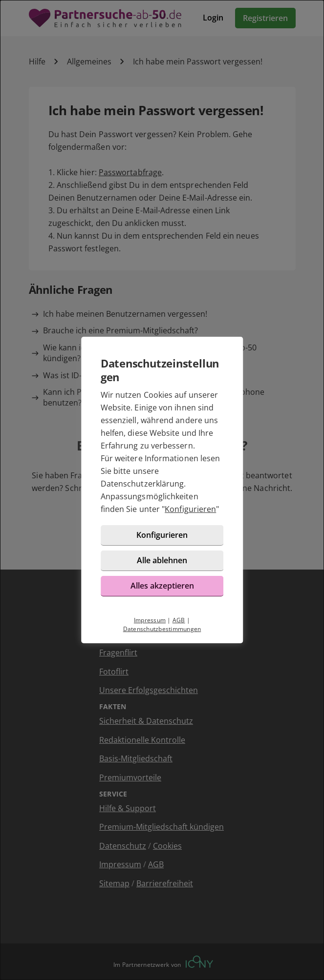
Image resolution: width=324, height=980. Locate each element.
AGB (179, 620)
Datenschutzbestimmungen (162, 629)
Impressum (150, 620)
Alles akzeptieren (162, 586)
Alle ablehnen (162, 560)
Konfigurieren (190, 509)
